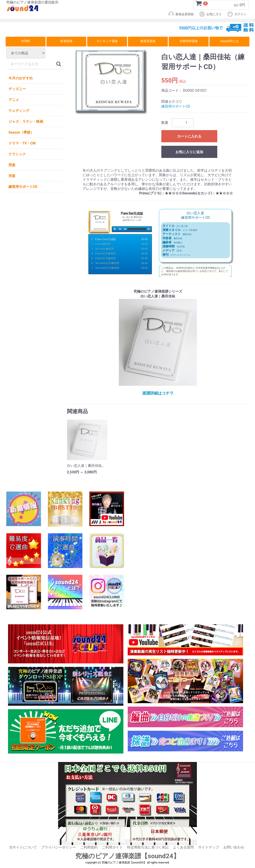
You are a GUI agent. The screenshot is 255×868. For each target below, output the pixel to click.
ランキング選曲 (107, 41)
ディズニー (17, 89)
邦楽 (12, 165)
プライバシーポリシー (59, 847)
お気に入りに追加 (189, 152)
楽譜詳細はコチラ (158, 393)
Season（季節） (21, 132)
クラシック (17, 154)
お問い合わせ (234, 847)
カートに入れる (189, 136)
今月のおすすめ (21, 78)
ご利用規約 (89, 847)
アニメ (14, 100)
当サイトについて (23, 847)
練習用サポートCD (23, 187)
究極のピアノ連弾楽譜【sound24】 (127, 856)
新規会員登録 (181, 14)
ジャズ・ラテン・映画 (26, 122)
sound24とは (229, 41)
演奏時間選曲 (189, 41)
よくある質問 (183, 847)
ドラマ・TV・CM (22, 143)
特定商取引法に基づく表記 (148, 847)
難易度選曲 (148, 41)
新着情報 (66, 41)
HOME (26, 41)
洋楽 (12, 176)
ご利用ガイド (112, 847)
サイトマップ (209, 847)
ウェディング (19, 111)
